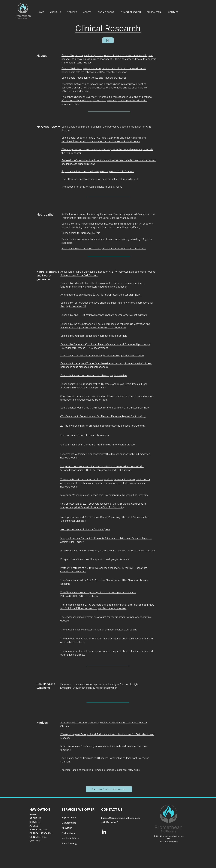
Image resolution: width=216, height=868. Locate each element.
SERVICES (35, 822)
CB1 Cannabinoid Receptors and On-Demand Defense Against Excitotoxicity (103, 416)
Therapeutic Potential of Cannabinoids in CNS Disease (92, 187)
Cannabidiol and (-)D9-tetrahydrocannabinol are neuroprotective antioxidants (104, 315)
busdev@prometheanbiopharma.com (120, 818)
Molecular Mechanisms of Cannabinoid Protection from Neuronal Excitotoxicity (104, 495)
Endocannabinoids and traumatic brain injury (85, 435)
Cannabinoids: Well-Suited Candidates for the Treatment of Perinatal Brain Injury (105, 408)
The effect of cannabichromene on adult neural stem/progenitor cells (100, 179)
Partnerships (68, 833)
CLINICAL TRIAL (38, 837)
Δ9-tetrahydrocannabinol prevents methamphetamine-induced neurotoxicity (103, 426)
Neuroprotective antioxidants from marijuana (85, 529)
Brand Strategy (69, 843)
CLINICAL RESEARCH (41, 833)
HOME (33, 814)
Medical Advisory (70, 838)
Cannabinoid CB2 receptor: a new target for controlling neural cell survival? (102, 355)
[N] (108, 40)
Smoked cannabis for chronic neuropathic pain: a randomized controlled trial (104, 248)
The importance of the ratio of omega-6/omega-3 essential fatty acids (100, 770)
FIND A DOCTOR (38, 829)
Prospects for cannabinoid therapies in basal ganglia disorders (95, 559)
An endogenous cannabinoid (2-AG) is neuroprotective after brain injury (100, 295)
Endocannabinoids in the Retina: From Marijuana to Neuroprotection (98, 445)
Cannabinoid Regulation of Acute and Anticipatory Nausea (94, 78)
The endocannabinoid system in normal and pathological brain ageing (99, 630)
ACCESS (34, 826)
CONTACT (35, 841)
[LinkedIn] (104, 832)
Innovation (67, 828)
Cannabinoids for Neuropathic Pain (81, 233)
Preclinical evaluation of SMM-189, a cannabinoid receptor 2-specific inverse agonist (108, 551)
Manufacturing (69, 823)
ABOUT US (35, 818)
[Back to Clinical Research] (109, 789)
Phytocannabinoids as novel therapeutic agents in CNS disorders (98, 171)
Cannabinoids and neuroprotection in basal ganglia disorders (94, 375)
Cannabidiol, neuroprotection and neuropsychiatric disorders (94, 336)
